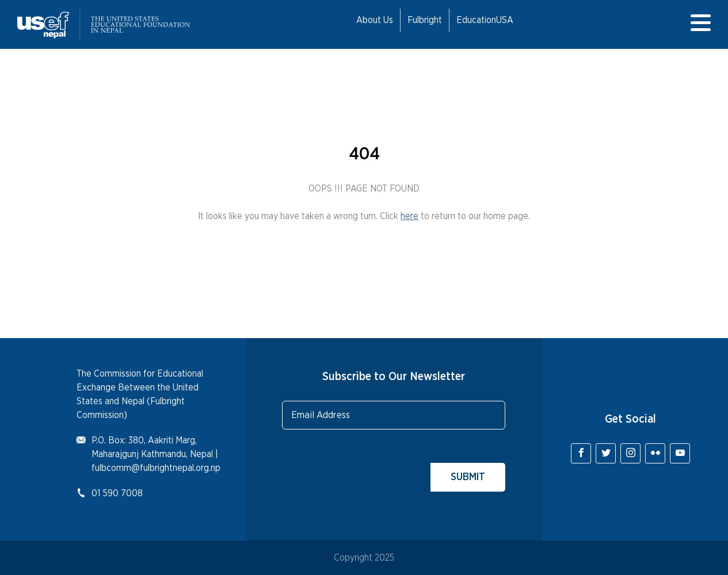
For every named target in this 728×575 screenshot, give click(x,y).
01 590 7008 (117, 493)
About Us (375, 20)
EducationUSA (485, 20)
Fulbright (425, 20)
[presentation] (369, 469)
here (409, 216)
